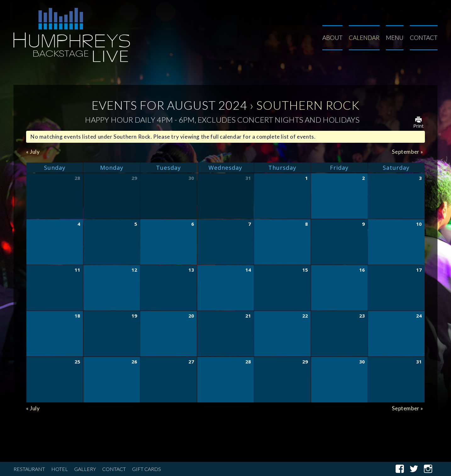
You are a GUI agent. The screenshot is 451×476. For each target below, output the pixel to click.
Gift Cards (147, 469)
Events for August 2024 (169, 105)
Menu (395, 38)
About (332, 38)
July (33, 152)
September (408, 152)
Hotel (60, 469)
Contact (424, 38)
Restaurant (29, 469)
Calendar (364, 38)
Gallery (85, 469)
